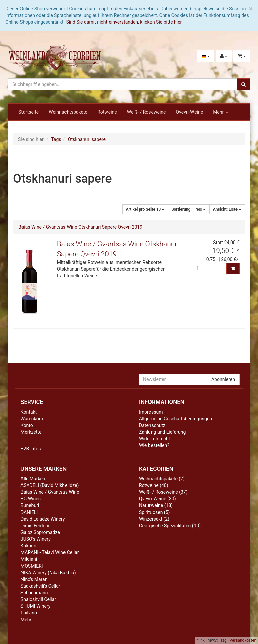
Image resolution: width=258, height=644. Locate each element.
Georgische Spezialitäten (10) (170, 526)
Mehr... (28, 620)
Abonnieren (223, 379)
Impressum (151, 412)
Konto (27, 425)
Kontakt (29, 412)
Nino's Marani (35, 579)
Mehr (221, 112)
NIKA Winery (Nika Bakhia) (48, 573)
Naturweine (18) (156, 505)
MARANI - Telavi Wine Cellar (50, 552)
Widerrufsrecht (155, 439)
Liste (227, 209)
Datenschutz (152, 425)
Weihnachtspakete (68, 112)
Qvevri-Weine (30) (158, 499)
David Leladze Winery (43, 519)
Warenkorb (32, 419)
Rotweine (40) (154, 485)
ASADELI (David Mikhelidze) (50, 485)
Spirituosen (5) (154, 512)
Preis (188, 209)
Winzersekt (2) (154, 519)
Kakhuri (28, 546)
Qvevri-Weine (189, 112)
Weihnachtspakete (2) (162, 479)
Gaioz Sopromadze (40, 532)
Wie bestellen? (154, 445)
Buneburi (30, 505)
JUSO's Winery (36, 539)
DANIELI (29, 512)
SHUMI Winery (35, 606)
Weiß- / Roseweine (146, 112)
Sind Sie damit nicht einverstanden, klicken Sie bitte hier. (125, 22)
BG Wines (31, 499)
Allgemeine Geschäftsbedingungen (176, 419)
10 (145, 209)
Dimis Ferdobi (35, 526)
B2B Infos (31, 449)
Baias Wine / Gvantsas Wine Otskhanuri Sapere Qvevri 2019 (80, 227)
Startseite (29, 112)
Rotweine (107, 112)
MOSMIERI (32, 566)
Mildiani (29, 559)
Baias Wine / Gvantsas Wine (50, 492)
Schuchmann (34, 593)
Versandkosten (243, 640)
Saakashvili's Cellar (40, 586)
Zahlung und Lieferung (162, 432)
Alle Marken (33, 479)
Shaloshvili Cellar (38, 599)
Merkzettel (32, 432)
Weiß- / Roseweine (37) (163, 492)
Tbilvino (29, 613)
